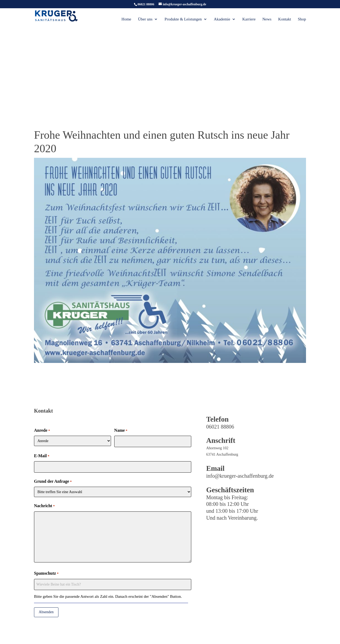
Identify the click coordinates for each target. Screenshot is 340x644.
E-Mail (42, 456)
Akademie (222, 19)
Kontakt (284, 19)
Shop (302, 19)
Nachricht (44, 506)
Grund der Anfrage (53, 482)
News (267, 19)
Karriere (249, 19)
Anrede (42, 431)
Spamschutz (46, 574)
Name (121, 431)
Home (126, 19)
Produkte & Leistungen (183, 19)
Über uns (145, 19)
